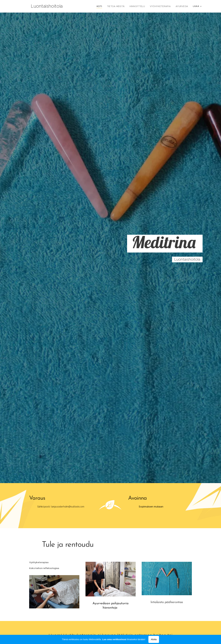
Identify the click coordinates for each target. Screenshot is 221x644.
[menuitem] (106, 6)
